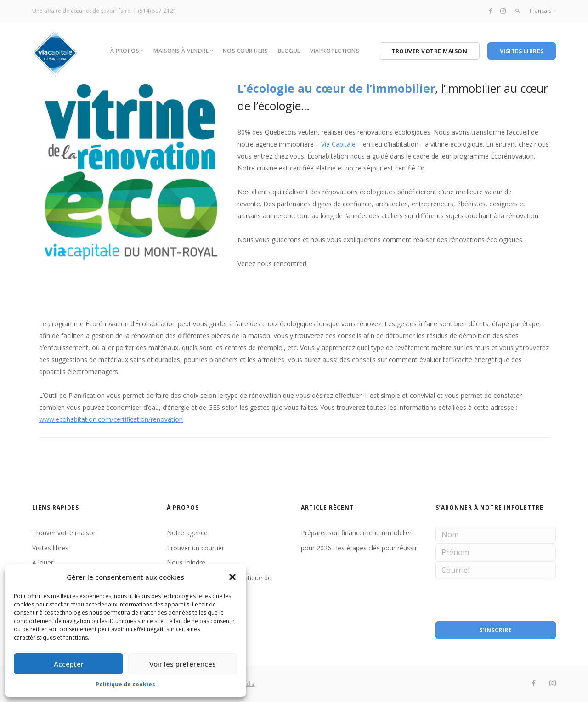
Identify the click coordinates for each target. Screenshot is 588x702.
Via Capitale (338, 144)
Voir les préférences (183, 664)
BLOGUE (289, 51)
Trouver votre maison (65, 533)
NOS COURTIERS (246, 51)
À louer (43, 563)
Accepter (69, 664)
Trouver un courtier (195, 548)
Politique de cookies (125, 684)
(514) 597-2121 (157, 11)
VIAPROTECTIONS (335, 51)
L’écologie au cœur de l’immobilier (336, 88)
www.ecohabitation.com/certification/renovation (111, 419)
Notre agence (187, 533)
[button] (232, 577)
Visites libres (50, 548)
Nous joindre (186, 563)
